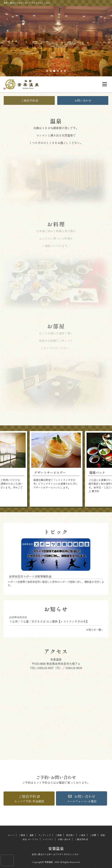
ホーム (11, 835)
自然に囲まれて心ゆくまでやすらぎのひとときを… (56, 854)
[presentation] (7, 860)
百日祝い (70, 835)
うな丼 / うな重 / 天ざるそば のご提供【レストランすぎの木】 (56, 619)
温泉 (32, 835)
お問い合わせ (83, 100)
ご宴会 (82, 835)
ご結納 (58, 835)
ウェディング (45, 835)
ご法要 (93, 835)
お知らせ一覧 (94, 630)
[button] (29, 799)
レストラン (48, 839)
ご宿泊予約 (29, 100)
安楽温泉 (56, 848)
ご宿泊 (22, 835)
